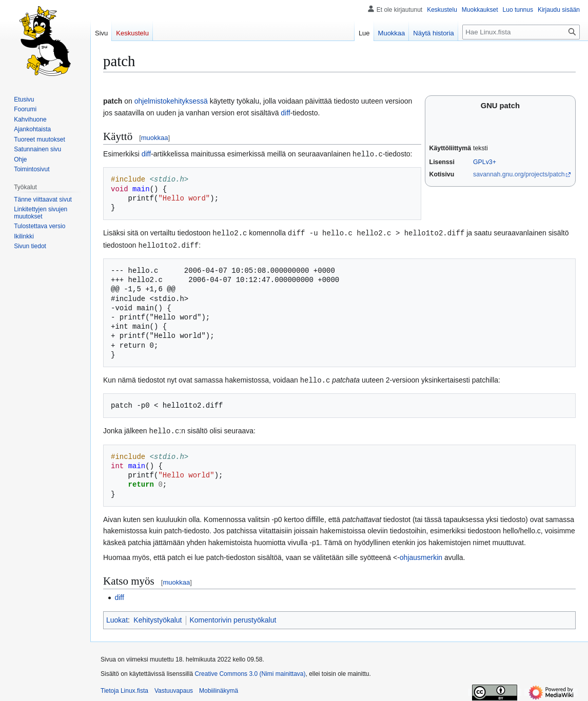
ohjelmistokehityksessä (171, 101)
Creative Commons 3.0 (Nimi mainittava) (250, 671)
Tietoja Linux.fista (124, 688)
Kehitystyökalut (158, 617)
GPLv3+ (485, 162)
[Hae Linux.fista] (521, 32)
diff (285, 113)
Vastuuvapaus (174, 688)
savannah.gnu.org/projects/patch (519, 174)
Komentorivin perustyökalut (233, 617)
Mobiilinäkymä (219, 688)
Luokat (117, 617)
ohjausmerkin (421, 555)
